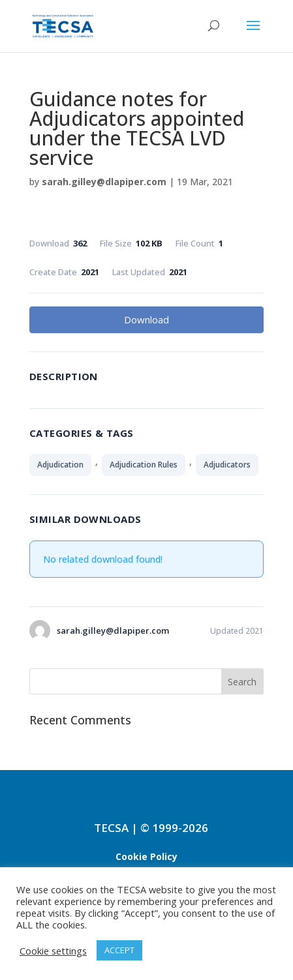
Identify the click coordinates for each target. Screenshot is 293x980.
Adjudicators (227, 465)
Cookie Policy (146, 856)
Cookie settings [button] (53, 951)
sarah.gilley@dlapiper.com (104, 182)
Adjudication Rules (144, 465)
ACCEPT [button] (119, 950)
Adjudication (60, 465)
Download (146, 319)
